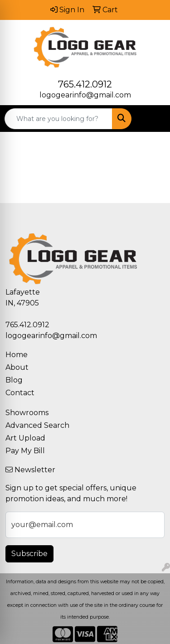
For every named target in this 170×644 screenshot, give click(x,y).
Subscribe (29, 554)
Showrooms (27, 413)
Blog (14, 380)
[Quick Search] (58, 119)
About (17, 367)
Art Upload (25, 438)
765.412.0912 (85, 84)
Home (17, 355)
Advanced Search (37, 425)
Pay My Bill (25, 451)
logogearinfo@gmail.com (85, 95)
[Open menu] (152, 119)
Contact (20, 393)
